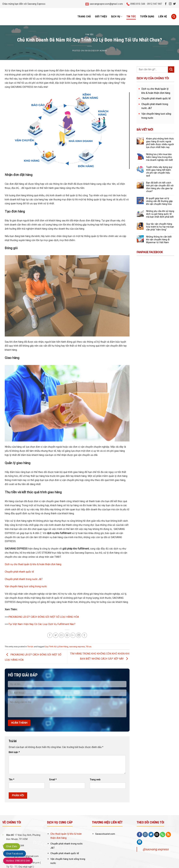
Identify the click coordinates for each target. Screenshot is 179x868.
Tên (11, 780)
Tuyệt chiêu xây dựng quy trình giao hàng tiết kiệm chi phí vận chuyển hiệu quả (159, 171)
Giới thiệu (101, 17)
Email (53, 780)
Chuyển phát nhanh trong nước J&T (24, 579)
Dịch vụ (117, 17)
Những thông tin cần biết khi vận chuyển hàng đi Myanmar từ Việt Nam (159, 240)
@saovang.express (156, 849)
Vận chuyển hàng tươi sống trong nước (26, 586)
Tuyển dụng (147, 17)
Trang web (95, 780)
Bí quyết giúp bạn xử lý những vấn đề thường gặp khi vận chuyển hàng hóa (159, 201)
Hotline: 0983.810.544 (18, 861)
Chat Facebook (15, 854)
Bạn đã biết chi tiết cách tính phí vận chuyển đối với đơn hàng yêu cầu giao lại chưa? (160, 187)
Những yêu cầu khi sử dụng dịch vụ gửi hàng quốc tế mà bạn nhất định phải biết (160, 214)
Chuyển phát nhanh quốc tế (19, 572)
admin (103, 51)
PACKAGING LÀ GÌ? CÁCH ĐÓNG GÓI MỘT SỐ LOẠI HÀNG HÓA (44, 617)
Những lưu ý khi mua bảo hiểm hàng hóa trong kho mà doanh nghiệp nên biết (159, 157)
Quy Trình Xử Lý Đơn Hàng (57, 647)
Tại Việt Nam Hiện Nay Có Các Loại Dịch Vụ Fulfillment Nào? (42, 624)
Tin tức (131, 17)
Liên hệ (163, 17)
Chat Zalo (12, 846)
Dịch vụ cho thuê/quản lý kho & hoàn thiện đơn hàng (33, 564)
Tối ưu (89, 647)
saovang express (77, 647)
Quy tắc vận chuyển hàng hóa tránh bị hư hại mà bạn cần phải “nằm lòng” (160, 227)
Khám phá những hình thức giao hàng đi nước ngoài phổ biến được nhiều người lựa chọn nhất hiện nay (160, 143)
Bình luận (14, 752)
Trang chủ (84, 17)
